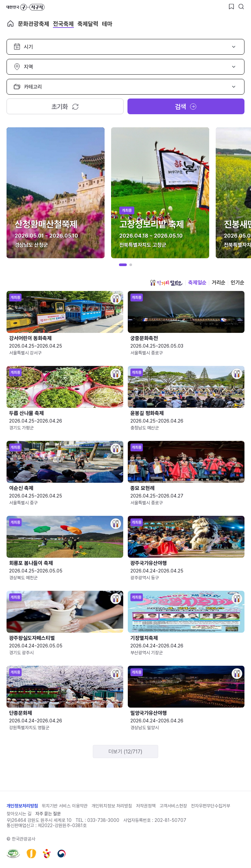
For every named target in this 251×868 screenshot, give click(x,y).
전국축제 (63, 24)
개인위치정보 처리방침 (112, 806)
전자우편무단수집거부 (210, 806)
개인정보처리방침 (22, 806)
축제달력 (88, 24)
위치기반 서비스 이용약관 (65, 806)
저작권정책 (146, 806)
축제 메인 (10, 24)
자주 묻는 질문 (48, 814)
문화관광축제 (34, 24)
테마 (107, 24)
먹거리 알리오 (166, 283)
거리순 (219, 283)
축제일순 (197, 283)
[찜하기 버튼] (231, 7)
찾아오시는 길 (19, 814)
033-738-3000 (103, 820)
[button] (123, 265)
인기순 (238, 283)
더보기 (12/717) (125, 752)
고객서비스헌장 (173, 806)
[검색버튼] (241, 7)
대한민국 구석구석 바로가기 (25, 7)
